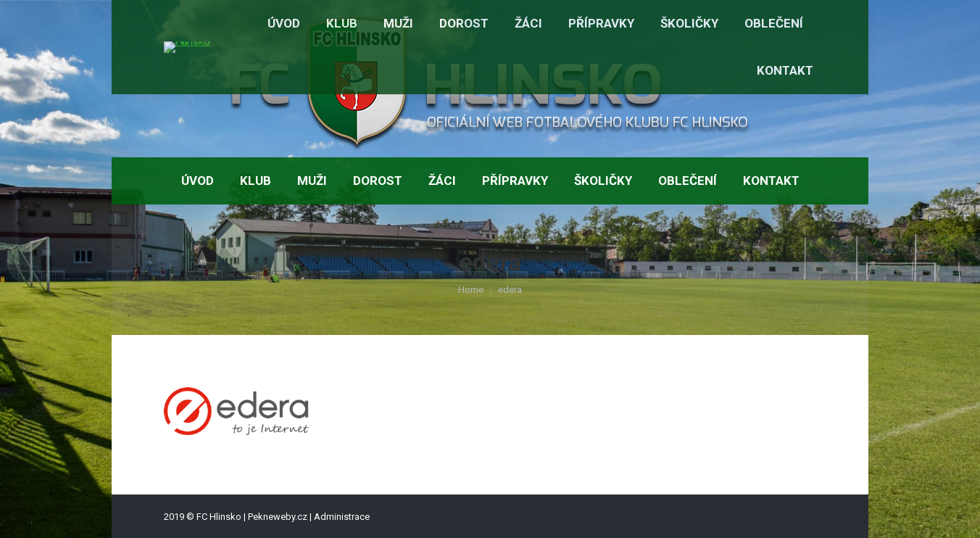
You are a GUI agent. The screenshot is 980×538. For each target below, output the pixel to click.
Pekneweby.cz (278, 517)
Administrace (342, 517)
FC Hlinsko (219, 517)
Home (471, 290)
